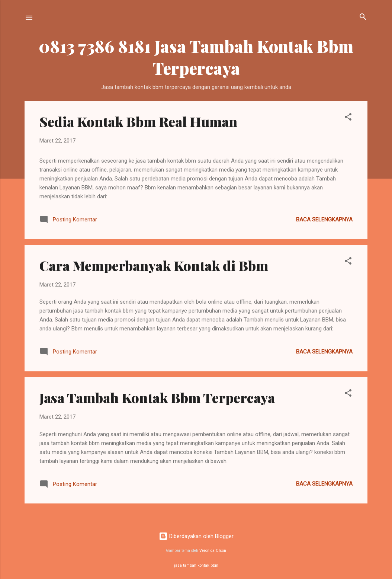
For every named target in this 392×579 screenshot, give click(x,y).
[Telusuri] (363, 17)
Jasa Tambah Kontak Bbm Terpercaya (157, 397)
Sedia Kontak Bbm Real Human (138, 121)
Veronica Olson (213, 551)
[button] (348, 117)
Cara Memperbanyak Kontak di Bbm (154, 265)
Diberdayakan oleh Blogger (196, 536)
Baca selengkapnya (324, 220)
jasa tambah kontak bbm (196, 565)
